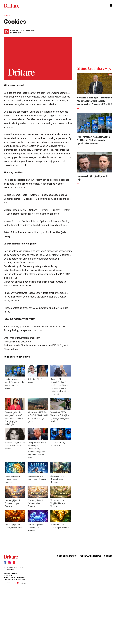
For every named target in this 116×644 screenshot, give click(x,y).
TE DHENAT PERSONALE (90, 556)
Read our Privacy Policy (17, 357)
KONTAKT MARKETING (66, 556)
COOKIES (108, 556)
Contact (7, 16)
